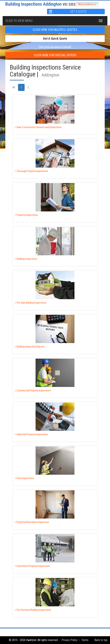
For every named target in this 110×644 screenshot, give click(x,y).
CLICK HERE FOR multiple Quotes (55, 30)
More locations (87, 4)
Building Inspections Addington (40, 4)
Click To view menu (19, 21)
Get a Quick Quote (55, 38)
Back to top (101, 640)
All (14, 87)
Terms (85, 640)
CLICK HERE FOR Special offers (55, 55)
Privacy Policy (70, 640)
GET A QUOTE (68, 11)
